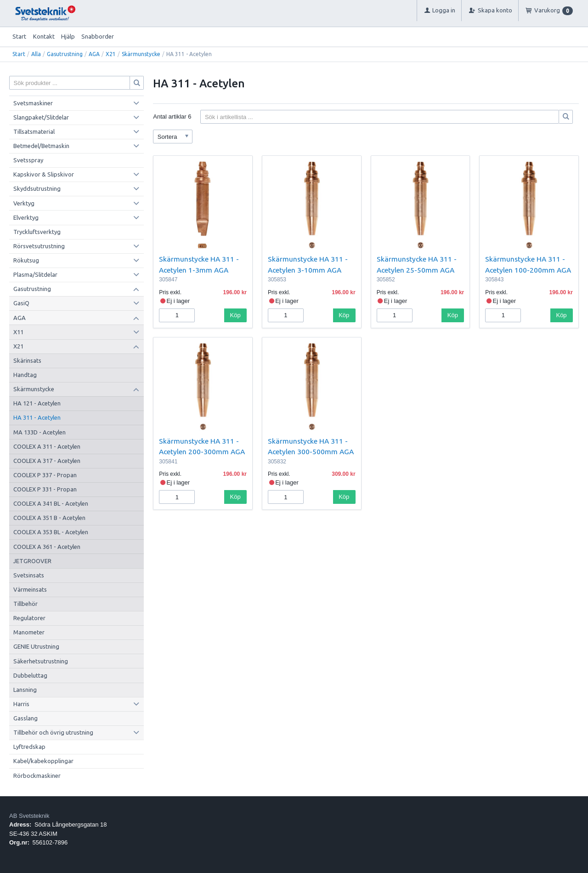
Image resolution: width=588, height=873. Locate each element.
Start (19, 36)
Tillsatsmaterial (34, 131)
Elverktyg (26, 217)
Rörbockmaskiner (37, 776)
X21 (111, 54)
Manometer (29, 632)
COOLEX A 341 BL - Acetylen (51, 503)
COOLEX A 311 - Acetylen (47, 446)
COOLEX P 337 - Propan (45, 475)
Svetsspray (28, 160)
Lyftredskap (29, 747)
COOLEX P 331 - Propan (45, 489)
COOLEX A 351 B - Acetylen (49, 518)
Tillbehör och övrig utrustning (53, 732)
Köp (235, 315)
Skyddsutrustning (37, 188)
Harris (21, 704)
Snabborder (98, 36)
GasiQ (21, 303)
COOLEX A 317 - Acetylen (47, 461)
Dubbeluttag (30, 675)
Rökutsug (26, 260)
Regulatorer (29, 618)
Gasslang (25, 718)
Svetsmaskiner (33, 103)
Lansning (25, 690)
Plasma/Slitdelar (35, 274)
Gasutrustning (65, 54)
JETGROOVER (32, 561)
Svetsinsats (29, 575)
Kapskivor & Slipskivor (44, 174)
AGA (94, 54)
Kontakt (44, 36)
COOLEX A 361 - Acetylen (47, 547)
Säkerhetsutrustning (41, 661)
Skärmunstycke (141, 54)
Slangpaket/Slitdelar (41, 117)
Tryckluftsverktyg (37, 232)
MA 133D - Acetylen (40, 432)
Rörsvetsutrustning (39, 246)
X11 (18, 332)
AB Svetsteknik (29, 816)
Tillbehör (25, 604)
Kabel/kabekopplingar (43, 761)
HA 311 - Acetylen (37, 417)
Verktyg (24, 203)
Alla (36, 54)
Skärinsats (27, 360)
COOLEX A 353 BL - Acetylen (51, 532)
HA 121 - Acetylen (37, 403)
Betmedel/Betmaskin (41, 146)
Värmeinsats (30, 589)
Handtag (25, 375)
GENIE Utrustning (36, 646)
